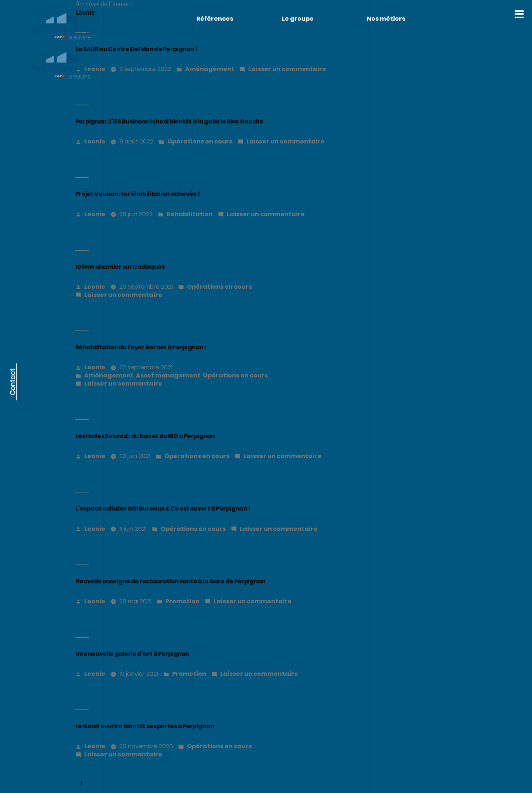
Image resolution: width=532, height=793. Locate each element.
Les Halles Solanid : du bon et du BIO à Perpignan (145, 436)
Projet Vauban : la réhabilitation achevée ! (137, 194)
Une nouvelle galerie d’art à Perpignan (132, 654)
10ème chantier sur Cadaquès (120, 267)
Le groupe (298, 19)
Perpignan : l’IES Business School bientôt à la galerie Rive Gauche (169, 121)
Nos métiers (386, 19)
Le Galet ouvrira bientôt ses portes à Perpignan (145, 726)
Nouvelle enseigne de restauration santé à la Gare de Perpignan (170, 581)
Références (215, 19)
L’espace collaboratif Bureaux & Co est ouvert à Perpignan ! (163, 509)
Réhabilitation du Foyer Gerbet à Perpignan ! (141, 347)
